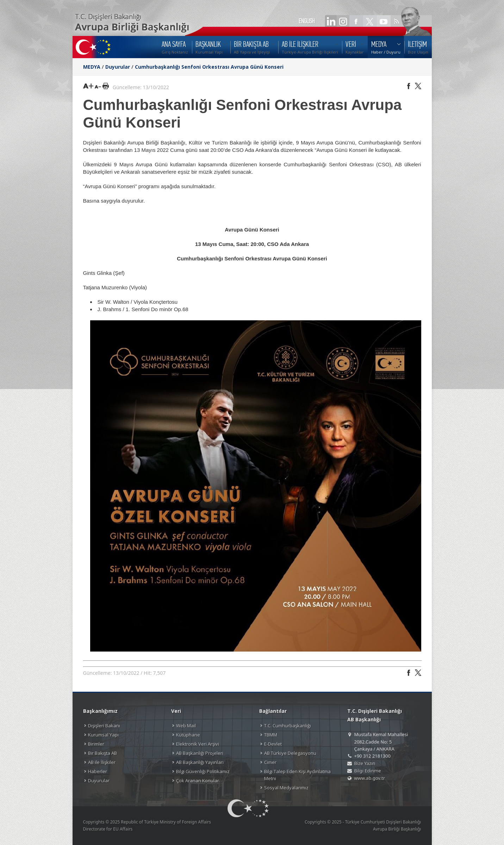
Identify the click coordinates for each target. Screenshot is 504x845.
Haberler (98, 771)
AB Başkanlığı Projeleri (200, 753)
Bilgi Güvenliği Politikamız (203, 771)
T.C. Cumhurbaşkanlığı (288, 726)
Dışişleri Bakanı (104, 726)
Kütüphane (188, 735)
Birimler (96, 744)
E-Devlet (273, 744)
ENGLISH (307, 21)
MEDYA (92, 67)
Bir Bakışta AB (102, 753)
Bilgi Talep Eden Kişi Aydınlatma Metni (297, 775)
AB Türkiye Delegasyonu (290, 753)
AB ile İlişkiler (102, 762)
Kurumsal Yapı (103, 735)
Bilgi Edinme (368, 771)
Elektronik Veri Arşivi (198, 744)
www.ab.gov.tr (370, 778)
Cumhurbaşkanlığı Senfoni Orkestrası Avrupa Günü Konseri (209, 67)
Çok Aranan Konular (198, 781)
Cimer (270, 762)
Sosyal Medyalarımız (286, 788)
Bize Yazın (365, 763)
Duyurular (118, 67)
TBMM (271, 735)
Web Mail (186, 726)
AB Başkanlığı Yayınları (200, 762)
